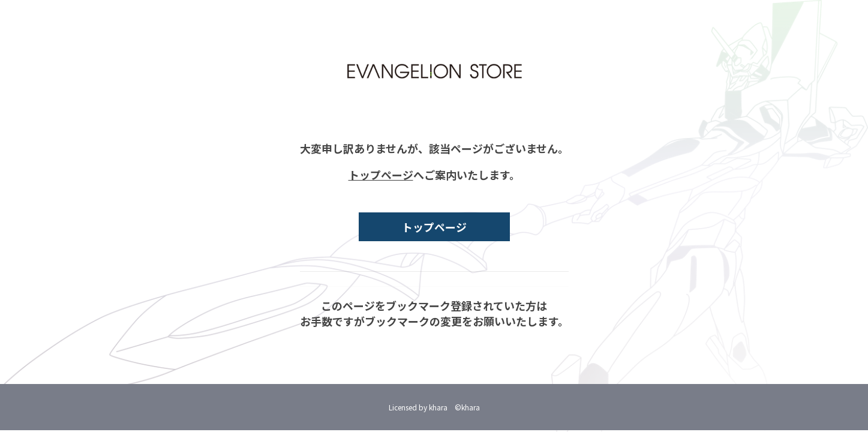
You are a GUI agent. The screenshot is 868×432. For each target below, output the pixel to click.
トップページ (381, 175)
